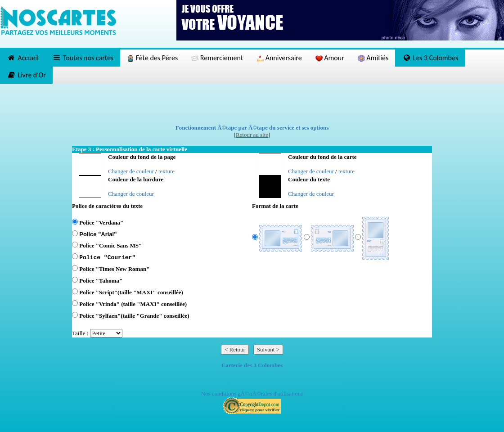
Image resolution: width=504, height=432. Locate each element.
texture (166, 171)
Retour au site (252, 135)
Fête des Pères (152, 58)
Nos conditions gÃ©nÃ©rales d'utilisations (252, 394)
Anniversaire (279, 58)
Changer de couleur (131, 171)
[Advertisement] (252, 104)
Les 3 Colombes (430, 58)
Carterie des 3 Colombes (252, 365)
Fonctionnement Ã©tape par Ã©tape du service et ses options (252, 128)
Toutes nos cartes (83, 58)
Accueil (23, 58)
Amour (330, 58)
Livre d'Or (26, 75)
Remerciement (217, 58)
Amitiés (373, 58)
